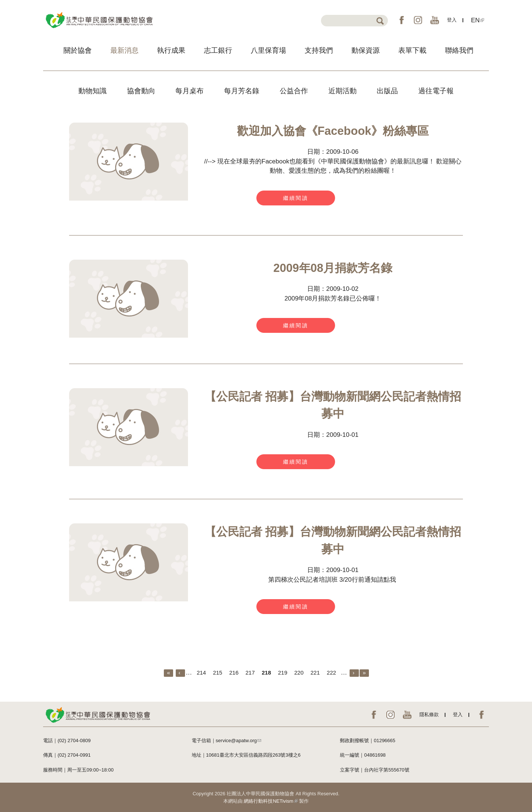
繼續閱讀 (296, 198)
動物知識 (93, 91)
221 (315, 673)
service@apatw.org (239, 740)
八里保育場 (268, 50)
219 (283, 673)
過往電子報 (436, 91)
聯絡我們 (459, 50)
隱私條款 (429, 714)
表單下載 (412, 50)
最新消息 (124, 50)
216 (234, 673)
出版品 (387, 91)
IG (418, 20)
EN (478, 20)
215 (218, 673)
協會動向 (141, 91)
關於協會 (78, 50)
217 (250, 673)
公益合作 (294, 91)
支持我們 (319, 50)
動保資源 (366, 50)
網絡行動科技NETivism (271, 801)
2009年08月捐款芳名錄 (333, 268)
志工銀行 (218, 50)
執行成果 (171, 50)
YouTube (435, 20)
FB (402, 20)
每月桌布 (189, 91)
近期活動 (343, 91)
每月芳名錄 (242, 91)
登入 (452, 20)
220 (299, 673)
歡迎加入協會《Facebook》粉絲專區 (333, 131)
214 (201, 673)
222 (332, 673)
